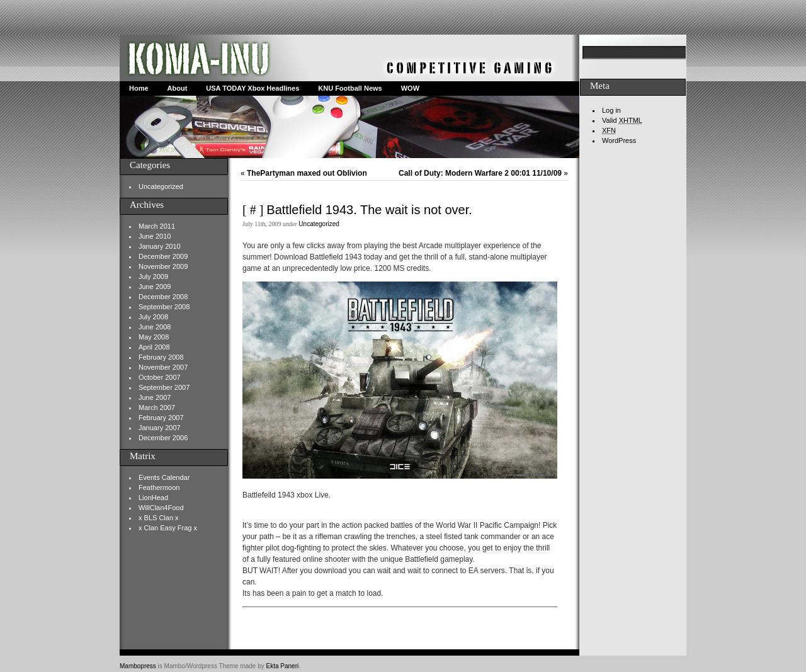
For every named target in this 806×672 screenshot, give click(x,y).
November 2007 (163, 367)
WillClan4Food (161, 508)
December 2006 (163, 438)
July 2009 (153, 276)
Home (139, 88)
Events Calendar (164, 477)
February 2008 (161, 357)
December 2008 (163, 297)
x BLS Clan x (159, 518)
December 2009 (163, 256)
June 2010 (155, 236)
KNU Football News (350, 88)
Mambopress (138, 666)
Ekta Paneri (283, 666)
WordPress (619, 140)
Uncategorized (161, 186)
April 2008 (154, 347)
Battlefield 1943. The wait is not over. (369, 210)
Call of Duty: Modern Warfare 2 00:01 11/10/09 (480, 173)
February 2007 (161, 418)
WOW (410, 88)
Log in (611, 110)
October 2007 (160, 377)
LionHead (153, 498)
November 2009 (163, 266)
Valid (622, 120)
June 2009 (155, 287)
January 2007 (160, 428)
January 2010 (160, 246)
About (178, 88)
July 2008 (153, 317)
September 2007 (164, 387)
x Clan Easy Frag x (168, 528)
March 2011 (157, 226)
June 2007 (155, 397)
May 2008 (154, 337)
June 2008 (155, 327)
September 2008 (164, 307)
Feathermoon (159, 487)
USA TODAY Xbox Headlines (253, 88)
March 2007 (157, 407)
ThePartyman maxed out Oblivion (307, 173)
